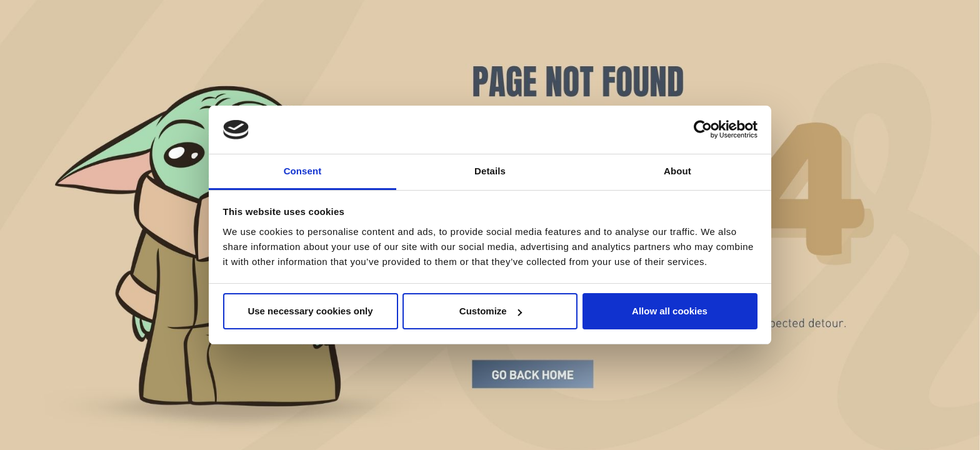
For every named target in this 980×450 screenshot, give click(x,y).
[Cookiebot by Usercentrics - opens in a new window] (703, 130)
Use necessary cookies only (310, 311)
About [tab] (677, 171)
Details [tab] (490, 171)
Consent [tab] (303, 171)
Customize (491, 311)
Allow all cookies (670, 311)
